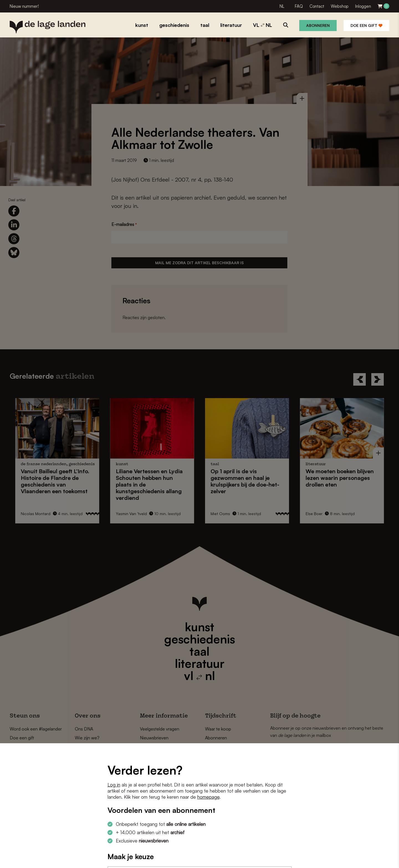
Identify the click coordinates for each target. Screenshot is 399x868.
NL (282, 6)
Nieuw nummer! (24, 6)
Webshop (340, 6)
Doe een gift (366, 25)
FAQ (299, 6)
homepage (208, 797)
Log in (114, 785)
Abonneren (318, 25)
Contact (317, 6)
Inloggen (363, 6)
